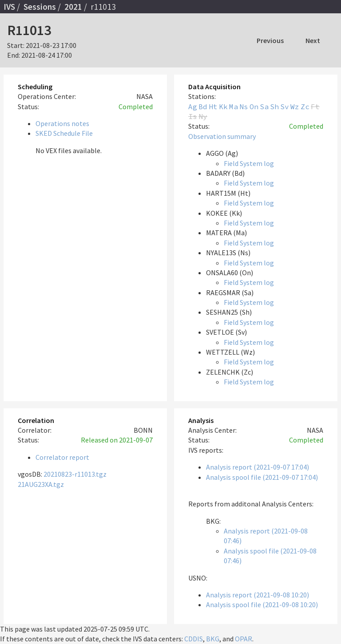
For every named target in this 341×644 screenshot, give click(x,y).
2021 (73, 7)
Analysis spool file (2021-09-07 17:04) (262, 477)
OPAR (244, 639)
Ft (315, 107)
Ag (193, 107)
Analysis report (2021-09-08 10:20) (258, 595)
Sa (264, 107)
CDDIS (194, 639)
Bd (203, 107)
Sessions (40, 7)
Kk (223, 107)
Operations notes (62, 123)
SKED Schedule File (64, 133)
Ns (244, 107)
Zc (305, 107)
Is (193, 116)
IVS (9, 7)
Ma (234, 107)
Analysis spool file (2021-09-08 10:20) (262, 604)
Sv (285, 107)
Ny (203, 116)
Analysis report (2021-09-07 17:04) (258, 467)
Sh (274, 107)
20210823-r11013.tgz (75, 474)
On (254, 107)
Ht (213, 107)
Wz (295, 107)
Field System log (249, 163)
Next (313, 40)
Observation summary (222, 136)
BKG (213, 639)
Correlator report (62, 457)
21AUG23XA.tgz (41, 484)
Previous (270, 40)
